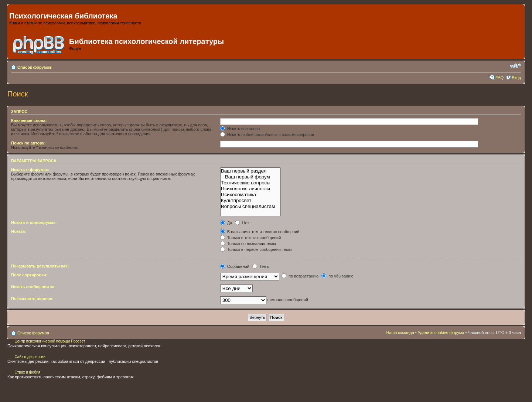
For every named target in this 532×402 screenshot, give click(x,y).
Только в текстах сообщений (251, 238)
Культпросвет (250, 201)
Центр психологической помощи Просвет (50, 341)
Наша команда (400, 333)
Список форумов (35, 67)
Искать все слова (240, 129)
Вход (516, 78)
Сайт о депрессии (30, 357)
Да (226, 223)
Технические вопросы (250, 183)
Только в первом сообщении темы (256, 249)
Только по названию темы (248, 243)
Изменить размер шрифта (516, 66)
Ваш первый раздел (250, 171)
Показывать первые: (32, 299)
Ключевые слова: (29, 120)
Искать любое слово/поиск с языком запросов (267, 134)
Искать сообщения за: (33, 287)
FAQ (499, 78)
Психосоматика (250, 195)
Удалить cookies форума (441, 333)
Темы (261, 266)
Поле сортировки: (29, 275)
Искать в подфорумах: (34, 222)
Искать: (19, 231)
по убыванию (337, 276)
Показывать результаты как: (40, 266)
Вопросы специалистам (250, 207)
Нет (242, 223)
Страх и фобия (27, 372)
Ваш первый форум (250, 177)
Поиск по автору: (28, 143)
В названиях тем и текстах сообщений (260, 232)
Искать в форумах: (30, 170)
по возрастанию (300, 276)
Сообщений (235, 266)
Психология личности (250, 189)
